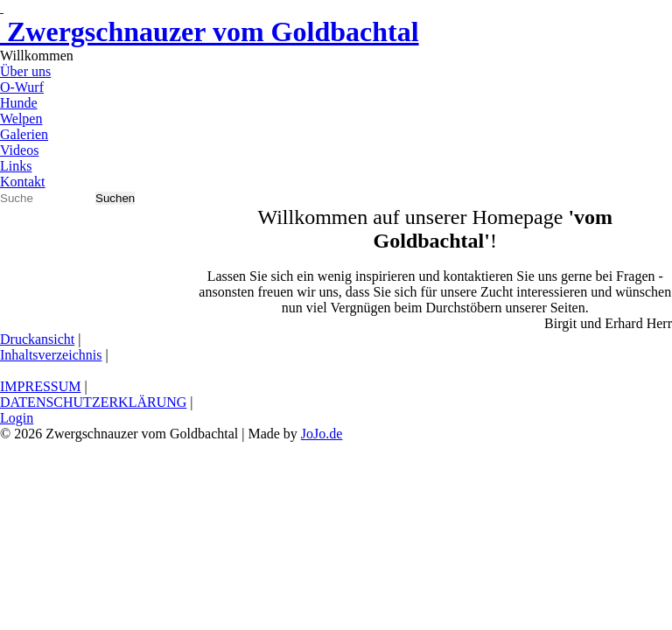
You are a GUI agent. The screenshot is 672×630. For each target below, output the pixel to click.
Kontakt (23, 182)
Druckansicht (37, 339)
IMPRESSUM (40, 386)
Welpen (21, 119)
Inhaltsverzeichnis (51, 355)
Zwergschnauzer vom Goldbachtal (210, 31)
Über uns (25, 71)
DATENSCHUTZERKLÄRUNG (93, 402)
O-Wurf (22, 87)
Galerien (24, 134)
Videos (19, 150)
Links (16, 166)
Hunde (19, 103)
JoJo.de (322, 434)
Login (17, 418)
